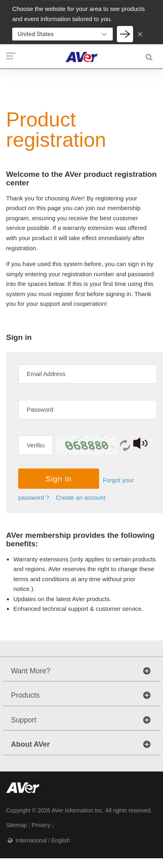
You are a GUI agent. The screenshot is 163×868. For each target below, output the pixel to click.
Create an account (81, 497)
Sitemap (16, 825)
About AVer (30, 744)
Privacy (41, 825)
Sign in (58, 479)
